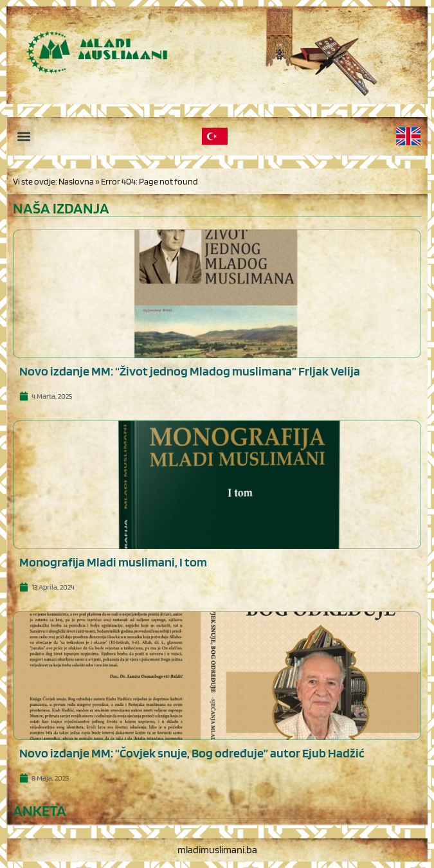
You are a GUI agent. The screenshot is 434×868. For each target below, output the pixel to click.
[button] (23, 136)
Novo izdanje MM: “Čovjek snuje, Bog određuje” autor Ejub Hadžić (192, 753)
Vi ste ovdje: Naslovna (53, 181)
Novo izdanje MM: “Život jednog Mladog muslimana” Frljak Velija (190, 371)
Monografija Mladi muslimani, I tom (113, 562)
